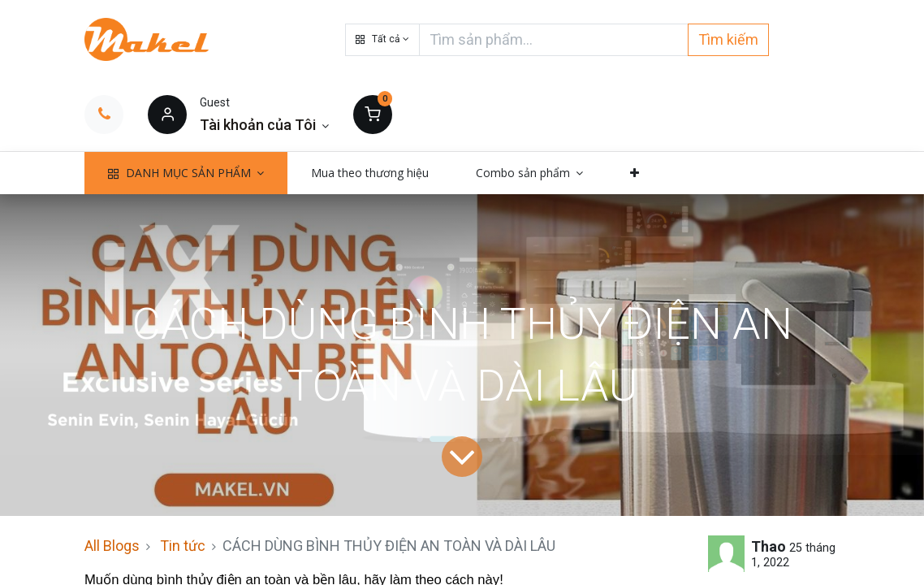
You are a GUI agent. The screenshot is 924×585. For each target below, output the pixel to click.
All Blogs (112, 546)
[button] (382, 40)
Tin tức (183, 546)
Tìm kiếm (728, 39)
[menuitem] (370, 173)
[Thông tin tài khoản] (264, 125)
